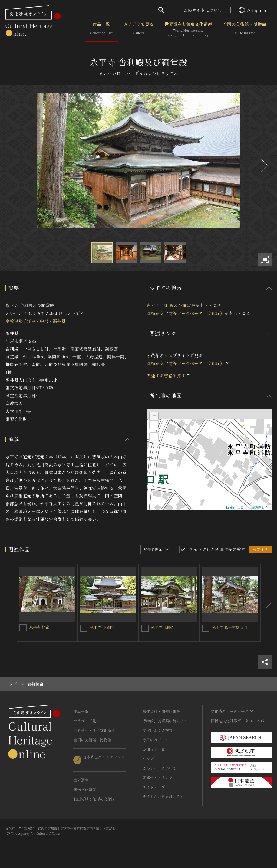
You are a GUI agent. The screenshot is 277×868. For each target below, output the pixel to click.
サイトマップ (154, 787)
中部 (44, 321)
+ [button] (154, 417)
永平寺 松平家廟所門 (230, 627)
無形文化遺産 (85, 790)
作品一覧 (101, 30)
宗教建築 (14, 321)
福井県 (59, 321)
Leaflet (231, 507)
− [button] (154, 425)
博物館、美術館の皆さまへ (165, 721)
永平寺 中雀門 (102, 627)
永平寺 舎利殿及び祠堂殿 (171, 305)
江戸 (31, 321)
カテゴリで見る (138, 30)
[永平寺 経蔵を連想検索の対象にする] (23, 628)
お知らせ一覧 (154, 749)
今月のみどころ (156, 740)
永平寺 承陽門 (163, 627)
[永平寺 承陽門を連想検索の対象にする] (145, 628)
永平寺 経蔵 (39, 627)
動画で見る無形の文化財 (94, 799)
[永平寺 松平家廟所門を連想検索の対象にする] (206, 628)
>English (253, 10)
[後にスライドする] (263, 165)
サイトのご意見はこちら (163, 797)
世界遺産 (81, 780)
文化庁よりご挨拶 (157, 730)
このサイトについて (203, 10)
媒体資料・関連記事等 (161, 711)
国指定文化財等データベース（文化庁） (186, 313)
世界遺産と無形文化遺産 (188, 30)
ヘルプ (148, 759)
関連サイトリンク (157, 778)
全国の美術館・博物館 (245, 30)
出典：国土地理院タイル (254, 507)
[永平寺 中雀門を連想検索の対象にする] (84, 628)
